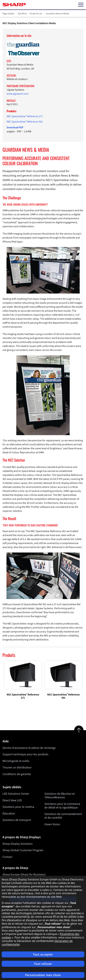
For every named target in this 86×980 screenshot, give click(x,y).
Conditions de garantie (17, 774)
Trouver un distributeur (17, 767)
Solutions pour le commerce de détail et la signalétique (62, 806)
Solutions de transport (17, 820)
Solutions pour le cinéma (18, 807)
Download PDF (15, 127)
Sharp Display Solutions (18, 844)
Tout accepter (43, 954)
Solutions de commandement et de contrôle (63, 816)
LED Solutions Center (16, 794)
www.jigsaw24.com (18, 94)
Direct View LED (12, 800)
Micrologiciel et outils (16, 761)
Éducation (9, 813)
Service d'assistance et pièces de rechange (29, 748)
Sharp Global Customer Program (23, 850)
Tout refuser (43, 964)
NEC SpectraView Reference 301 (25, 122)
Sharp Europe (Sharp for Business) (24, 875)
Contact (7, 857)
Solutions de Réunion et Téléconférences (60, 796)
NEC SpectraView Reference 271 (25, 116)
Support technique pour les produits (25, 754)
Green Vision (52, 824)
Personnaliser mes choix (43, 975)
